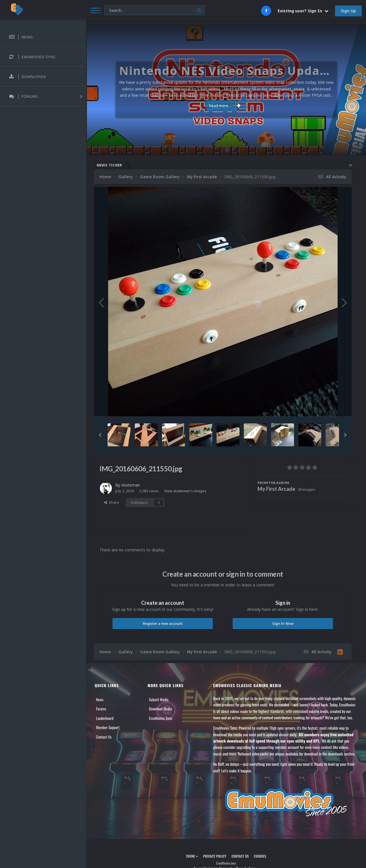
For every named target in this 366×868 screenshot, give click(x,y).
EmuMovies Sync (161, 718)
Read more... (225, 106)
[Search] (155, 10)
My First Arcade (276, 489)
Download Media (161, 709)
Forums (101, 709)
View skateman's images (185, 491)
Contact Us (104, 737)
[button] (100, 435)
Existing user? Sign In (303, 11)
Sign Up (348, 11)
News (100, 700)
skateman (131, 485)
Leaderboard (105, 718)
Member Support (108, 727)
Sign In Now (283, 623)
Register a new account (163, 623)
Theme (192, 856)
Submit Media (159, 700)
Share (111, 502)
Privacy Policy (215, 856)
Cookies (260, 856)
